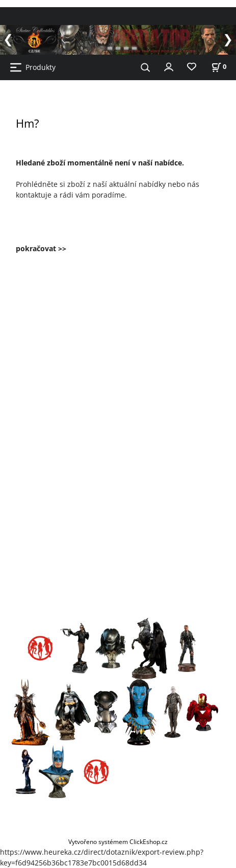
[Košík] (219, 67)
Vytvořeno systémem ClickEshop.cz (118, 841)
